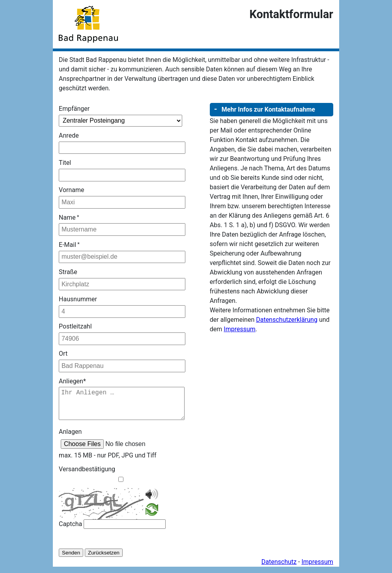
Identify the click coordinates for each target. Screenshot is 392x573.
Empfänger (74, 109)
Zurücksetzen (104, 559)
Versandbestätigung (87, 475)
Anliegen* (72, 381)
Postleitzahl (75, 326)
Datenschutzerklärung (287, 320)
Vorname (71, 190)
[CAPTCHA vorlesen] (152, 505)
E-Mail (69, 245)
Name (69, 217)
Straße (68, 272)
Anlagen (70, 438)
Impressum (240, 329)
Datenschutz (279, 568)
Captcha (70, 530)
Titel (65, 163)
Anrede (69, 135)
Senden (71, 559)
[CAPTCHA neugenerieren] (152, 517)
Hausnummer (78, 299)
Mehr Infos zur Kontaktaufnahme (268, 109)
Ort (63, 354)
